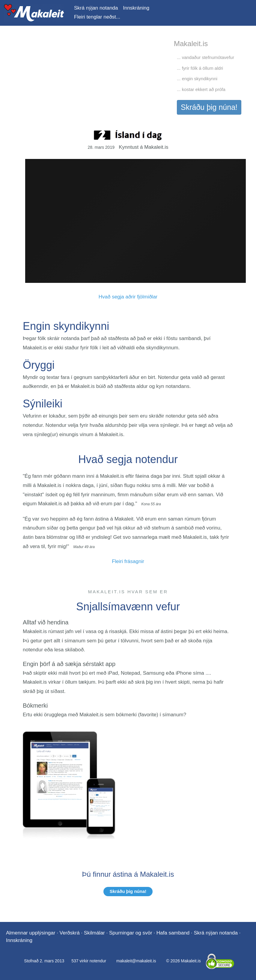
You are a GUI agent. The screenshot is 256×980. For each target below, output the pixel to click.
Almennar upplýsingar (31, 933)
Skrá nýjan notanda (96, 8)
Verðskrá (70, 933)
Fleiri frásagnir (128, 561)
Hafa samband (173, 933)
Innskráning (136, 8)
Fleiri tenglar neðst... (97, 17)
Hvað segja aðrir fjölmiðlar (128, 297)
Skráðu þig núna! (209, 107)
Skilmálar (94, 933)
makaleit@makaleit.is (136, 961)
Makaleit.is (34, 13)
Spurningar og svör (131, 933)
